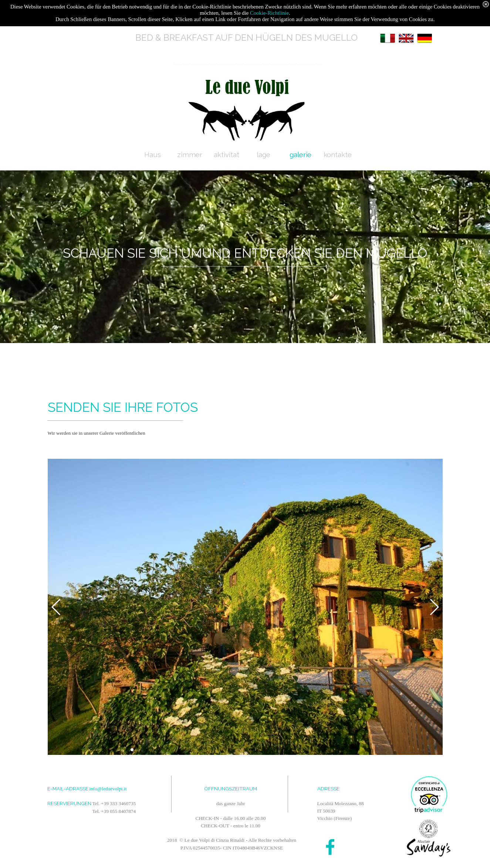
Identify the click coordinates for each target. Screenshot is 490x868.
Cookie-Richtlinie (269, 13)
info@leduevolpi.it (108, 789)
